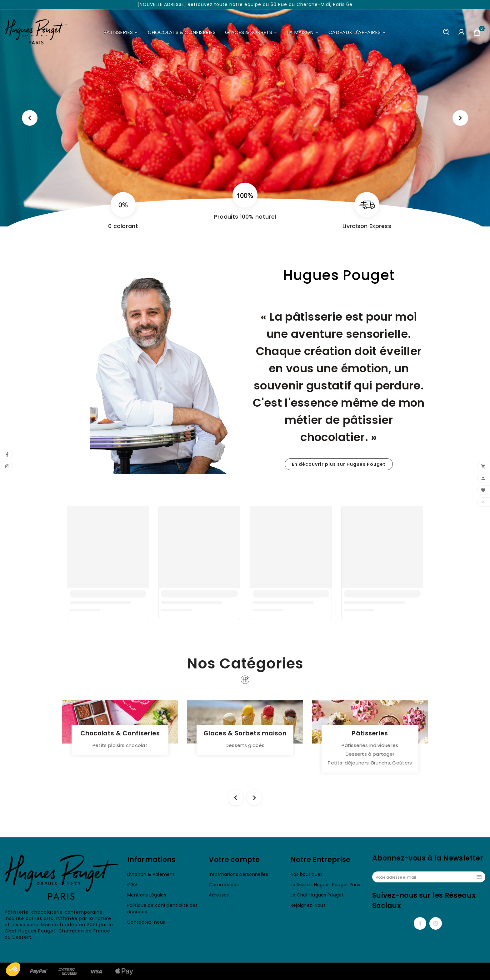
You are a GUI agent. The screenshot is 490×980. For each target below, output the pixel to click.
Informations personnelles (238, 874)
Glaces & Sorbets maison (245, 733)
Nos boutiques (307, 874)
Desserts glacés (245, 745)
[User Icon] (461, 32)
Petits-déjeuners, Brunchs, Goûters (370, 763)
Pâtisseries (370, 733)
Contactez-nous (146, 922)
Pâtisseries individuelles (370, 745)
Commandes (224, 885)
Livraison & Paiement (151, 874)
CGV (132, 885)
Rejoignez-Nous (308, 905)
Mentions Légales (147, 895)
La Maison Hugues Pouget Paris (325, 885)
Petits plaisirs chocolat (120, 745)
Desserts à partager (370, 754)
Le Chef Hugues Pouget (317, 895)
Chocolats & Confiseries (120, 733)
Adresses (219, 895)
